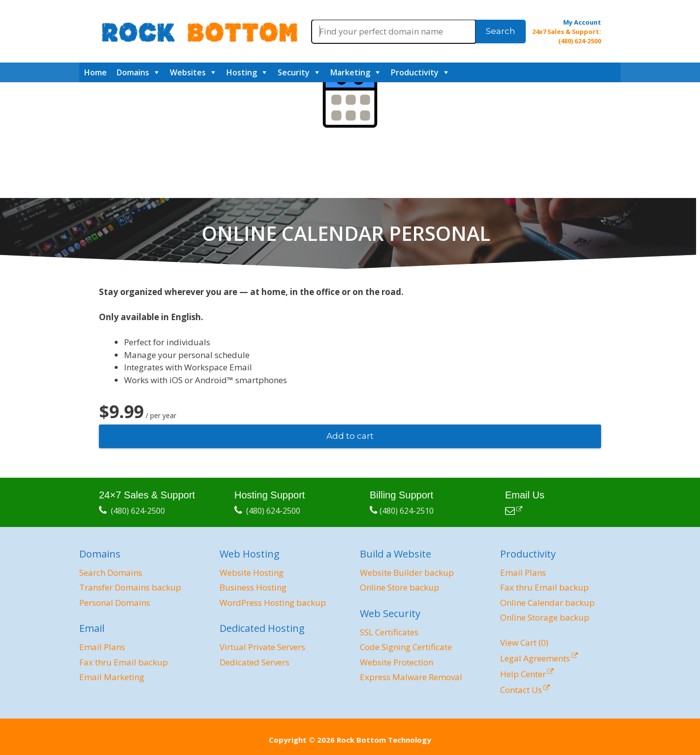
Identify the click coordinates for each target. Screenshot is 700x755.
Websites (188, 72)
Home (95, 72)
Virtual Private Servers (262, 647)
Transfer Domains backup (130, 587)
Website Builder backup (407, 573)
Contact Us (521, 690)
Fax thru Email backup (124, 662)
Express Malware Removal (411, 677)
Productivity (415, 72)
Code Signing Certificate (406, 647)
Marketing (350, 72)
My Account (582, 22)
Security (294, 72)
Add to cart (350, 436)
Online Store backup (399, 587)
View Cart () (524, 642)
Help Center (523, 674)
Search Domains (111, 573)
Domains (133, 72)
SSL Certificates (389, 632)
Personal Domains (115, 603)
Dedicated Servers (255, 662)
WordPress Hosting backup (273, 603)
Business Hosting (253, 587)
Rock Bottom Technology (384, 740)
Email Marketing (112, 677)
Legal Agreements (535, 658)
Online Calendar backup (547, 603)
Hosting (242, 72)
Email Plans (102, 647)
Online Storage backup (545, 617)
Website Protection (397, 662)
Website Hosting (252, 573)
